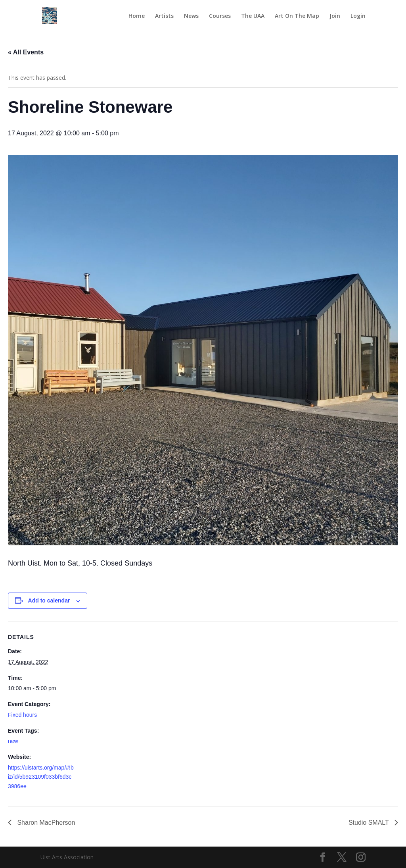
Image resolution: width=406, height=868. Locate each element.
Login (358, 16)
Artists (164, 16)
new (13, 741)
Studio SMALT (370, 823)
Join (335, 16)
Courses (220, 16)
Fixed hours (22, 715)
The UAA (253, 16)
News (191, 16)
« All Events (26, 52)
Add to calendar (49, 600)
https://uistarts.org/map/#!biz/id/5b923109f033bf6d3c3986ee (41, 777)
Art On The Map (297, 16)
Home (137, 16)
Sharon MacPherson (45, 823)
